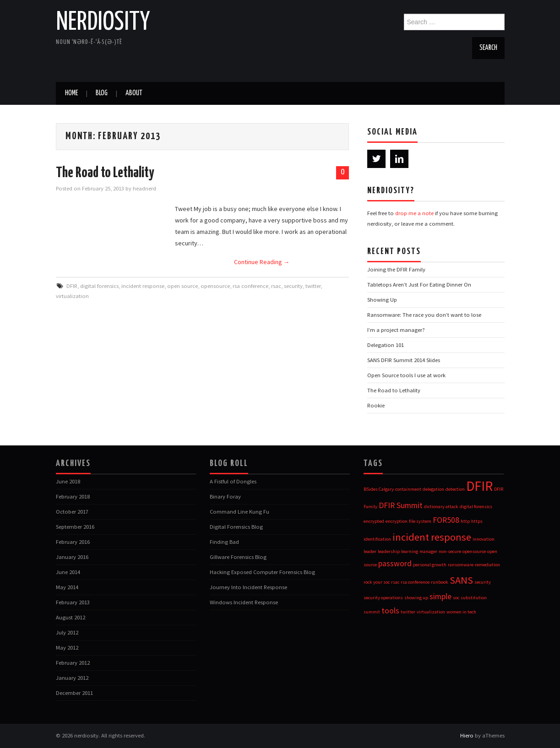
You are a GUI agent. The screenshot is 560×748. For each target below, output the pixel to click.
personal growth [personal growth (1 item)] (430, 565)
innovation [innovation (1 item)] (484, 539)
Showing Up (382, 300)
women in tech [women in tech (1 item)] (461, 612)
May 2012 (67, 648)
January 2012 (72, 678)
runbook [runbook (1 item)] (440, 582)
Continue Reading (262, 262)
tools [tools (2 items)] (390, 611)
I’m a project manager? (396, 330)
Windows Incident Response (244, 602)
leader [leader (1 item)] (370, 551)
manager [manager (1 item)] (428, 551)
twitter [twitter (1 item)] (408, 612)
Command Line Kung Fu (239, 512)
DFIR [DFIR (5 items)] (479, 486)
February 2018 (73, 496)
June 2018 (68, 481)
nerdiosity (103, 22)
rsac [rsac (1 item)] (395, 582)
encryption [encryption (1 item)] (397, 521)
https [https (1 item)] (477, 521)
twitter (313, 286)
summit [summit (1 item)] (372, 612)
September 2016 (75, 527)
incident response (143, 286)
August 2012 (71, 617)
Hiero (467, 735)
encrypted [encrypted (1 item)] (374, 521)
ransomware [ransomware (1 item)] (461, 565)
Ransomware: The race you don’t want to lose (424, 315)
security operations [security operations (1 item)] (383, 598)
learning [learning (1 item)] (410, 551)
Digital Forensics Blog (236, 527)
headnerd (144, 188)
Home (71, 93)
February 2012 (73, 663)
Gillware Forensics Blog (238, 557)
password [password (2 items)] (395, 564)
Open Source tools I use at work (406, 375)
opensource (215, 286)
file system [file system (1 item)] (420, 521)
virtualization (72, 296)
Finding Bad (224, 542)
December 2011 (74, 693)
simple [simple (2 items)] (440, 596)
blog (102, 93)
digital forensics (99, 286)
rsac (276, 286)
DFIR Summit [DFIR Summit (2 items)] (401, 505)
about (134, 93)
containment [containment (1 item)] (408, 489)
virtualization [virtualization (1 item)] (431, 612)
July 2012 (67, 632)
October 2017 (72, 512)
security (293, 286)
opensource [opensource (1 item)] (474, 551)
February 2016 (73, 542)
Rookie (376, 405)
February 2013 (73, 602)
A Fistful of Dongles (233, 481)
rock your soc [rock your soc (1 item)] (377, 582)
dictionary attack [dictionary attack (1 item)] (441, 507)
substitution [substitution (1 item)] (474, 598)
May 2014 (67, 587)
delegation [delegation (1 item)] (433, 489)
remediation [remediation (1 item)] (487, 565)
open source (182, 286)
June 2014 (68, 572)
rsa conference (250, 286)
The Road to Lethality (105, 173)
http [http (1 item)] (465, 521)
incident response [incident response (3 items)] (432, 537)
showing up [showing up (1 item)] (416, 598)
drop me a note (414, 213)
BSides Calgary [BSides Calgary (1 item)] (379, 489)
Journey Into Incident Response (248, 587)
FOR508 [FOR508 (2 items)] (446, 520)
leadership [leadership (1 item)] (389, 551)
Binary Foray (225, 496)
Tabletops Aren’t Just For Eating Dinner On (419, 285)
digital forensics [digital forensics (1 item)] (476, 507)
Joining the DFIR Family (396, 269)
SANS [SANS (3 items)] (461, 580)
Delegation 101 (386, 345)
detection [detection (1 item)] (455, 489)
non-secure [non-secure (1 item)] (450, 551)
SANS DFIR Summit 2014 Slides (404, 360)
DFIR (72, 286)
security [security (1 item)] (483, 582)
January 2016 (72, 557)
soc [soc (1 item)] (456, 598)
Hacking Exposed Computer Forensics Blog (262, 572)
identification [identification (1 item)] (377, 539)
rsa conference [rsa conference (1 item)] (415, 582)
